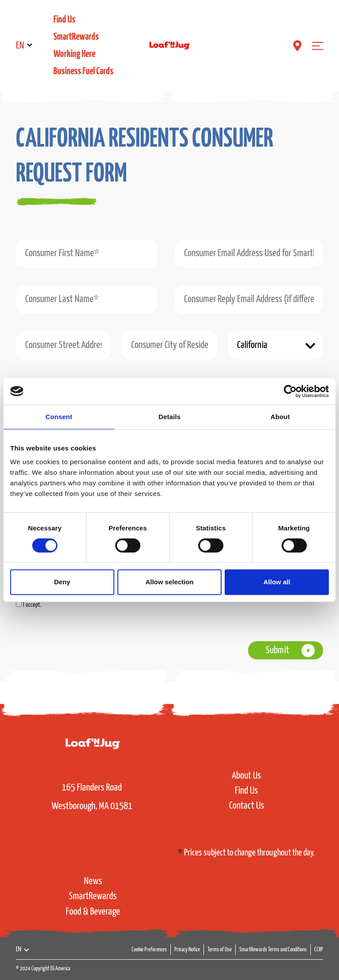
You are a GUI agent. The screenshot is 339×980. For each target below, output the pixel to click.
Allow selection (169, 582)
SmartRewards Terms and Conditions (273, 950)
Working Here (74, 54)
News (93, 881)
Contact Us (247, 806)
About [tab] (280, 417)
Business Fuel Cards (83, 71)
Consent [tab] (59, 417)
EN (20, 46)
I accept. (32, 605)
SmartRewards (76, 37)
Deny (62, 582)
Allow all (277, 582)
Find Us (64, 20)
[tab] (156, 163)
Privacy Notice (187, 950)
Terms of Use (220, 950)
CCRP (319, 950)
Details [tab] (169, 417)
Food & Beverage (93, 912)
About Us (246, 776)
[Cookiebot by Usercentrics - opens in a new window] (290, 391)
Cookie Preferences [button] (149, 950)
